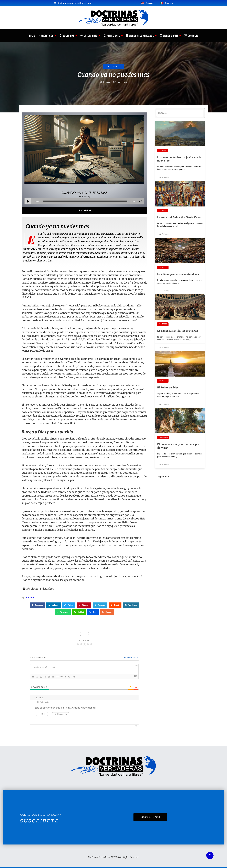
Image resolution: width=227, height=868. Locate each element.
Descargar (84, 210)
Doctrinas (163, 150)
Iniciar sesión (131, 658)
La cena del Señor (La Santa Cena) (179, 217)
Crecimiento (163, 437)
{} (69, 676)
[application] (84, 201)
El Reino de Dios (168, 387)
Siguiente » (163, 477)
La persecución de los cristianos (178, 331)
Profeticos (163, 267)
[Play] (28, 201)
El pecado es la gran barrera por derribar (178, 446)
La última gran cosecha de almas (178, 274)
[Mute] (141, 201)
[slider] (85, 201)
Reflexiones (113, 66)
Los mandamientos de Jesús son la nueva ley (179, 159)
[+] (73, 676)
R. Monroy (164, 177)
